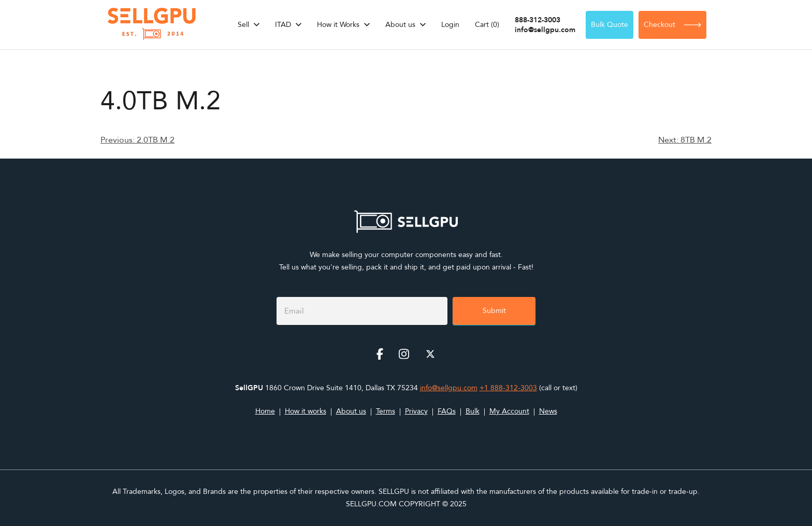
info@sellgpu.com (545, 30)
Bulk (473, 411)
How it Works (338, 25)
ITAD (283, 25)
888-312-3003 (538, 20)
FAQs (447, 411)
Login (450, 25)
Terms (386, 411)
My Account (509, 411)
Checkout (672, 25)
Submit (494, 311)
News (548, 411)
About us (400, 25)
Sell (243, 25)
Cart (487, 25)
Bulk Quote (610, 25)
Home (265, 411)
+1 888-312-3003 (508, 388)
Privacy (416, 411)
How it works (306, 411)
